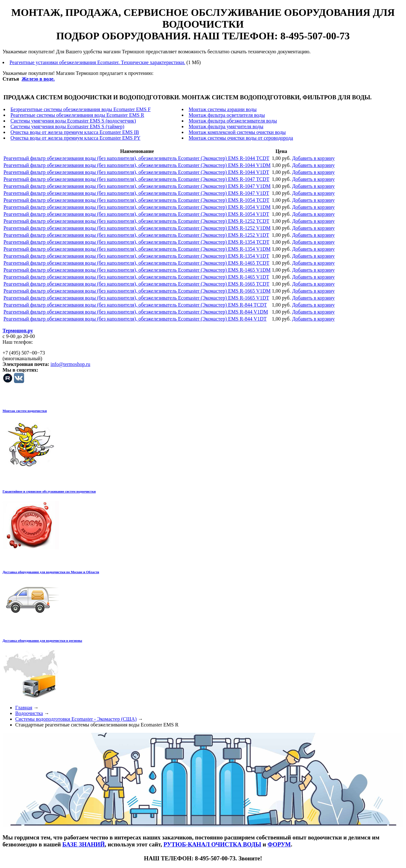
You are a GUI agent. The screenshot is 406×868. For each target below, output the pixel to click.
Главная (24, 708)
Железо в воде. (38, 79)
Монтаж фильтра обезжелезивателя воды (233, 121)
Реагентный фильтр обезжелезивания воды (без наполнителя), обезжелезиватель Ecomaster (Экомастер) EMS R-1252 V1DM (137, 228)
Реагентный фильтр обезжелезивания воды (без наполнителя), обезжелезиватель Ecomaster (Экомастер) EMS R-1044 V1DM (137, 165)
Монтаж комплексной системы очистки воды (237, 132)
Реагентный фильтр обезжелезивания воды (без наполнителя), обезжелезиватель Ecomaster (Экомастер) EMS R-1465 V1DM (137, 270)
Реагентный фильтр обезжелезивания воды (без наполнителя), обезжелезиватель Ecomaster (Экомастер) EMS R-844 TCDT (135, 305)
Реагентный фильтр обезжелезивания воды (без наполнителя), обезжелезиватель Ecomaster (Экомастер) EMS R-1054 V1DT (136, 214)
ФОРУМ (279, 844)
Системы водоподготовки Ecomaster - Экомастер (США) (76, 719)
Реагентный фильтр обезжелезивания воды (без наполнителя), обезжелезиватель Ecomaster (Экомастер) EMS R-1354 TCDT (136, 242)
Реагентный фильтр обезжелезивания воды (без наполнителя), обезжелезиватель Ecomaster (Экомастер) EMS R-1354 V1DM (137, 249)
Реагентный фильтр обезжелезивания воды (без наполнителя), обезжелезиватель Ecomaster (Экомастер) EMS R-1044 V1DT (136, 172)
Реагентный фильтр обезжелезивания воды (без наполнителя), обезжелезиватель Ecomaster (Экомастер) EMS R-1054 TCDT (136, 200)
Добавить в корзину (314, 158)
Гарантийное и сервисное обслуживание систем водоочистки (49, 491)
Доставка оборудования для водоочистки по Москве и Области (51, 572)
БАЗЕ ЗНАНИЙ (83, 844)
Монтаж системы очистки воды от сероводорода (241, 138)
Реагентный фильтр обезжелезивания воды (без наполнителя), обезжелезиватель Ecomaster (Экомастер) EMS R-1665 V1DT (136, 298)
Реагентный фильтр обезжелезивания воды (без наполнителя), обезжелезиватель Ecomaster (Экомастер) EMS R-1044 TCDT (136, 158)
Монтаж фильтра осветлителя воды (227, 115)
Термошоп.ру (18, 331)
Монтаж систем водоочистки (25, 411)
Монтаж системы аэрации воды (223, 109)
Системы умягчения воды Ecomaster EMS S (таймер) (67, 126)
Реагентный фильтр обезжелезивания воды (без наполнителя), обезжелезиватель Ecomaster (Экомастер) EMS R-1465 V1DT (136, 277)
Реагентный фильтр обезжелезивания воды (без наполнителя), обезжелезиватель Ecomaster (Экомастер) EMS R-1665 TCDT (136, 284)
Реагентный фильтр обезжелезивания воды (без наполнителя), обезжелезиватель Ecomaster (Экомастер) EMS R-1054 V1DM (137, 207)
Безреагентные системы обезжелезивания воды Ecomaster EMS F (81, 109)
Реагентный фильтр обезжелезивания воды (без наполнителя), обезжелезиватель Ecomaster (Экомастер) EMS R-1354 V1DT (136, 256)
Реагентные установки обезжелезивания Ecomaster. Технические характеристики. (97, 62)
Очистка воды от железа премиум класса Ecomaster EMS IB (75, 132)
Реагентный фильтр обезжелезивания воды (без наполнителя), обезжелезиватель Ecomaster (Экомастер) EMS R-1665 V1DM (137, 291)
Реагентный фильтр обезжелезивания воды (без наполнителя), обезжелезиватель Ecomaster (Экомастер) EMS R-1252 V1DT (136, 235)
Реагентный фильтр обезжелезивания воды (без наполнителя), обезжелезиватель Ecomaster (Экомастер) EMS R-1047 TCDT (136, 179)
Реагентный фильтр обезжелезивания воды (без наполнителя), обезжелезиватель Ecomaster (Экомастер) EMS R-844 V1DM (136, 312)
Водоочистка (29, 713)
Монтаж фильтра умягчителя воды (226, 126)
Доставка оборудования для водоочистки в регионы (42, 640)
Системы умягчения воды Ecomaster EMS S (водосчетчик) (73, 121)
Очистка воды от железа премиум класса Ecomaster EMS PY (75, 138)
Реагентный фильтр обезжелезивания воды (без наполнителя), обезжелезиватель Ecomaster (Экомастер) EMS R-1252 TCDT (136, 221)
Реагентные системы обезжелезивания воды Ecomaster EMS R (77, 115)
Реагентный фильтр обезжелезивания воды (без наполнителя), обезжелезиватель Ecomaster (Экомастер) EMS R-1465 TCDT (136, 263)
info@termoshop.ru (70, 364)
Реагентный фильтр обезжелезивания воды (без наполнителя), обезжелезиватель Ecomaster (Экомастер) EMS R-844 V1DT (135, 319)
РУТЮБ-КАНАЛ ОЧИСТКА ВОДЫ (212, 844)
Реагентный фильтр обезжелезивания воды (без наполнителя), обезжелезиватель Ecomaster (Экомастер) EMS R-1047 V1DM (137, 186)
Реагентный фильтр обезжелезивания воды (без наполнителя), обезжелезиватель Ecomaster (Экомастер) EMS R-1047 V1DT (136, 193)
